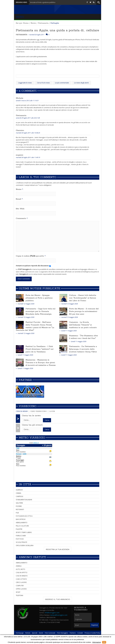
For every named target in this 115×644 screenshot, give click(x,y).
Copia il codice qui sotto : (31, 256)
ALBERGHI (19, 490)
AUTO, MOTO (20, 569)
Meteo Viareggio (32, 438)
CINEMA (19, 493)
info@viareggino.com (52, 613)
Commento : (22, 218)
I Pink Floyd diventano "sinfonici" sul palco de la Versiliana (39, 349)
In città (25, 484)
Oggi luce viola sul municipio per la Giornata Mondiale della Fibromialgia (40, 311)
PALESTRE (19, 529)
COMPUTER (20, 586)
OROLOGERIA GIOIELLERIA (25, 545)
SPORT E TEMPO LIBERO (24, 532)
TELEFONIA (20, 595)
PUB (17, 513)
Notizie (28, 633)
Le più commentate (62, 83)
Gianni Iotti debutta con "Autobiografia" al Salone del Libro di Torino (83, 298)
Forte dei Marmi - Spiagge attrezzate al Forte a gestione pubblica (37, 2)
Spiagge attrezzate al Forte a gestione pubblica (39, 298)
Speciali (35, 633)
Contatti (80, 633)
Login (52, 411)
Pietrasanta (43, 23)
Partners (73, 633)
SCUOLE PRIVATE (21, 542)
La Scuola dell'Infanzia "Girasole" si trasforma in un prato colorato (83, 325)
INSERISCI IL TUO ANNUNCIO (57, 599)
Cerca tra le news (31, 416)
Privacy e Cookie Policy (92, 633)
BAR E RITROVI (21, 519)
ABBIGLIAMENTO (22, 523)
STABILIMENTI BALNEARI (24, 500)
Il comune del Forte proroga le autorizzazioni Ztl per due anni (84, 311)
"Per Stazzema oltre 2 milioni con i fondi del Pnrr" (83, 337)
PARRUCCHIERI (21, 536)
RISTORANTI (20, 509)
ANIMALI (19, 566)
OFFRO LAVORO (21, 589)
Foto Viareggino (63, 633)
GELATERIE (19, 503)
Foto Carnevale (50, 633)
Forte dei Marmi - (34, 295)
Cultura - (74, 295)
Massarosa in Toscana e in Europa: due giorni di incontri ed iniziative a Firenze (41, 363)
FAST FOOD (20, 539)
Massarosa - (31, 360)
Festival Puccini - (34, 322)
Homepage (20, 633)
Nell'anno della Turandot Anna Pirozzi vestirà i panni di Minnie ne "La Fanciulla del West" (35, 326)
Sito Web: (20, 209)
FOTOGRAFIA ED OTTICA (24, 516)
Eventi (41, 633)
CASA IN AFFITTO (22, 573)
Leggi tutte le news (25, 83)
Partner (25, 380)
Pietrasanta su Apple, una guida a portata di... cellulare (57, 30)
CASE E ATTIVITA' (21, 579)
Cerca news (22, 411)
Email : (19, 199)
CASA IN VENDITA (22, 576)
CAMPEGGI (19, 496)
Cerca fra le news (43, 83)
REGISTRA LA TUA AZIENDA (58, 549)
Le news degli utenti (81, 83)
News (33, 23)
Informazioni (97, 642)
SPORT (18, 592)
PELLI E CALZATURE (22, 526)
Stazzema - (74, 336)
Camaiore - (74, 322)
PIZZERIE (19, 506)
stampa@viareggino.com (59, 615)
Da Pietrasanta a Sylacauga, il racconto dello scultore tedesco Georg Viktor (83, 349)
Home (26, 23)
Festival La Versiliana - (36, 346)
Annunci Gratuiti (32, 557)
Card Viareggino (39, 411)
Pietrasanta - (32, 309)
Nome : (20, 189)
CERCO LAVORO (21, 582)
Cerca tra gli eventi (32, 425)
